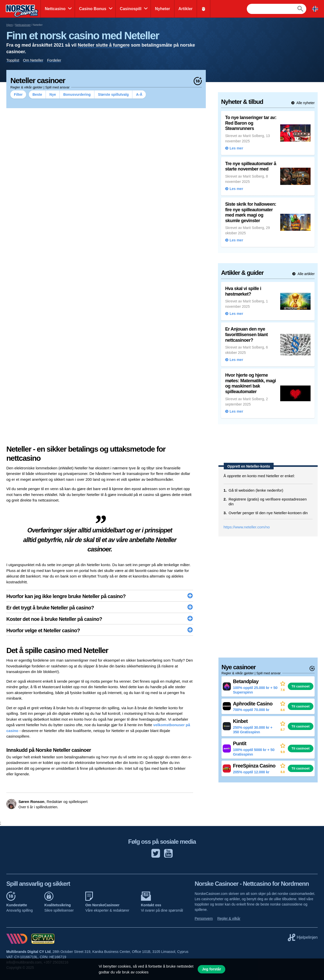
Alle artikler (306, 274)
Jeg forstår (212, 969)
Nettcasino (55, 9)
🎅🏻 (204, 9)
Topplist (13, 60)
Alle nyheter (305, 103)
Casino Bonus (93, 9)
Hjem (10, 25)
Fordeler (54, 60)
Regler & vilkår (229, 918)
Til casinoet (301, 686)
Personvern (204, 918)
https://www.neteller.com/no (247, 527)
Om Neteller (33, 60)
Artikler (186, 9)
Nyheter (163, 9)
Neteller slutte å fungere (104, 45)
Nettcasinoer (23, 25)
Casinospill (130, 9)
